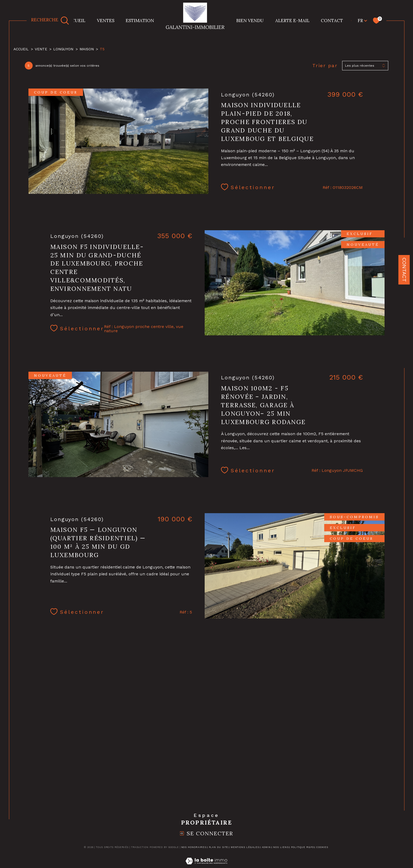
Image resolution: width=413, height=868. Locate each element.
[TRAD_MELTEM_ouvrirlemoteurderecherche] (50, 21)
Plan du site (219, 847)
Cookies (322, 847)
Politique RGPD (303, 847)
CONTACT (332, 21)
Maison (87, 49)
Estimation (140, 21)
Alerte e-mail (292, 21)
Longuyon (63, 49)
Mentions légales (245, 847)
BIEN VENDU (250, 21)
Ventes (106, 21)
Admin (266, 847)
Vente (41, 49)
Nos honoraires (194, 847)
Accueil (75, 21)
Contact (404, 270)
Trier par (325, 65)
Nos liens (281, 847)
